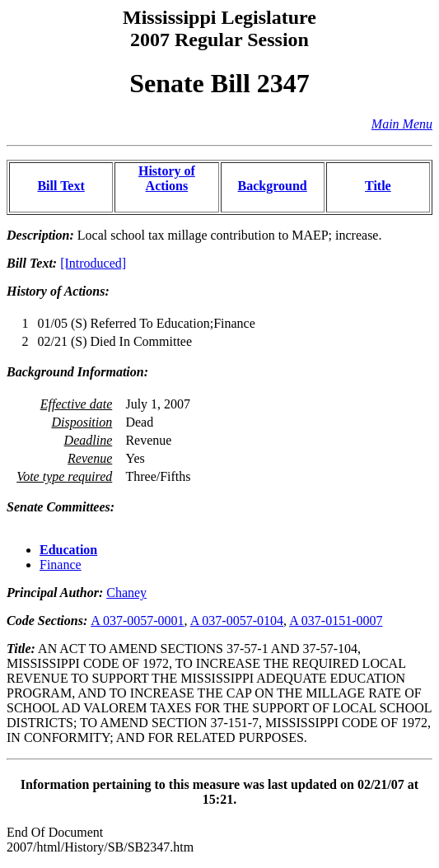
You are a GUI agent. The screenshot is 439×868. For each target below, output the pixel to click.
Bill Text (61, 186)
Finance (61, 565)
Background (273, 186)
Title (378, 186)
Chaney (126, 593)
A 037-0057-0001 (137, 621)
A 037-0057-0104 (237, 621)
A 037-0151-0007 (336, 621)
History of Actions (167, 178)
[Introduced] (93, 263)
